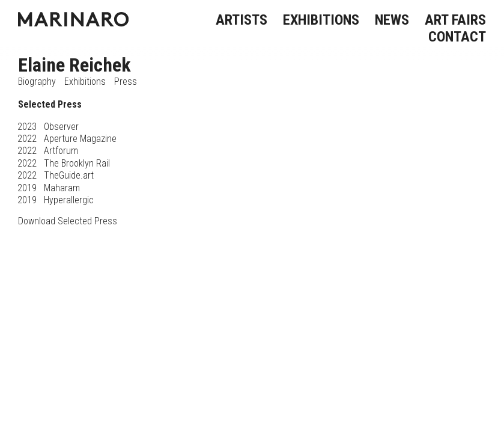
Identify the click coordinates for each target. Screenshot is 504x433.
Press (126, 81)
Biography (37, 81)
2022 (27, 139)
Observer (61, 127)
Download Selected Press (68, 221)
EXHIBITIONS (321, 20)
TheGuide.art (69, 175)
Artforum (61, 151)
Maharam (62, 188)
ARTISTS (241, 20)
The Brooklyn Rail (77, 163)
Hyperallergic (69, 200)
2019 (27, 188)
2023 (27, 127)
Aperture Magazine (80, 139)
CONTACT (457, 37)
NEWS (392, 20)
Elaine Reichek (74, 65)
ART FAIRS (455, 20)
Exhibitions (85, 81)
